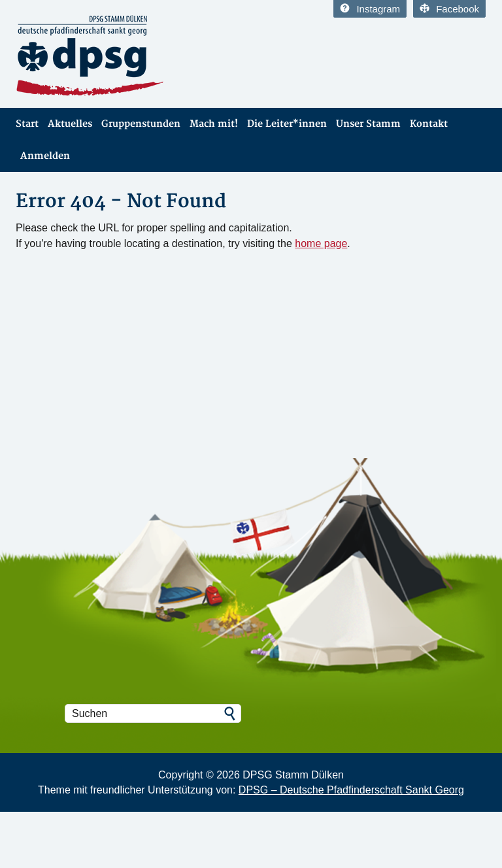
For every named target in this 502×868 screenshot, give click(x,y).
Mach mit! (214, 124)
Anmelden (45, 156)
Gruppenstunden (141, 124)
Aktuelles (70, 124)
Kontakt (429, 124)
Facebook (449, 9)
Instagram (370, 9)
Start (27, 124)
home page (321, 243)
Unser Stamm (368, 124)
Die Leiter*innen (287, 124)
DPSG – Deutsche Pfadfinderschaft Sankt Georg (351, 790)
